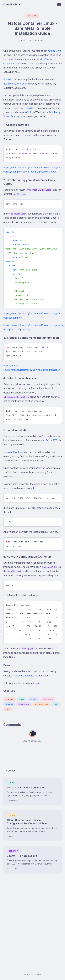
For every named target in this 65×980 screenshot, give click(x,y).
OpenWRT (29, 108)
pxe (56, 704)
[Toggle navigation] (59, 4)
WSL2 (28, 112)
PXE (55, 440)
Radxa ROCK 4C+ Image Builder (26, 788)
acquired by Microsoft (15, 84)
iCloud (12, 815)
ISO (47, 440)
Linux (12, 783)
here (37, 683)
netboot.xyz (54, 51)
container (48, 699)
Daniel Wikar (12, 4)
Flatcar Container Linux (26, 676)
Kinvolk (7, 79)
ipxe (8, 709)
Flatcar (32, 16)
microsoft (24, 704)
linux (22, 699)
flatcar (10, 699)
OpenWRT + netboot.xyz (22, 856)
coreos (9, 704)
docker (34, 699)
